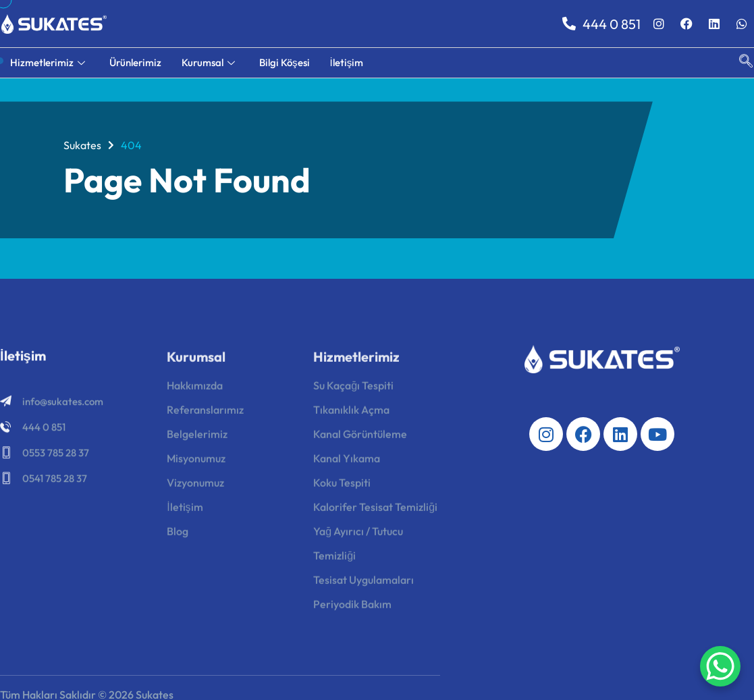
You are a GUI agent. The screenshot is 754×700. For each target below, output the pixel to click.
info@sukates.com (63, 404)
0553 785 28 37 (56, 455)
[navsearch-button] (739, 63)
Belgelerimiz (197, 438)
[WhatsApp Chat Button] (720, 666)
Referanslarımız (205, 414)
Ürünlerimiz (135, 62)
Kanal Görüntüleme (360, 438)
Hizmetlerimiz (48, 62)
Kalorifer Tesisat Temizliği (375, 511)
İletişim (347, 62)
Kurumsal (208, 62)
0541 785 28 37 (55, 481)
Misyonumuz (196, 462)
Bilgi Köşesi (285, 62)
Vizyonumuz (195, 487)
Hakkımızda (195, 389)
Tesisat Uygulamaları (363, 584)
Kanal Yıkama (347, 462)
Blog (178, 535)
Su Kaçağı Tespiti (353, 389)
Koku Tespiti (342, 487)
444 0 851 (601, 24)
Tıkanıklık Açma (351, 414)
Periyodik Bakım (352, 608)
